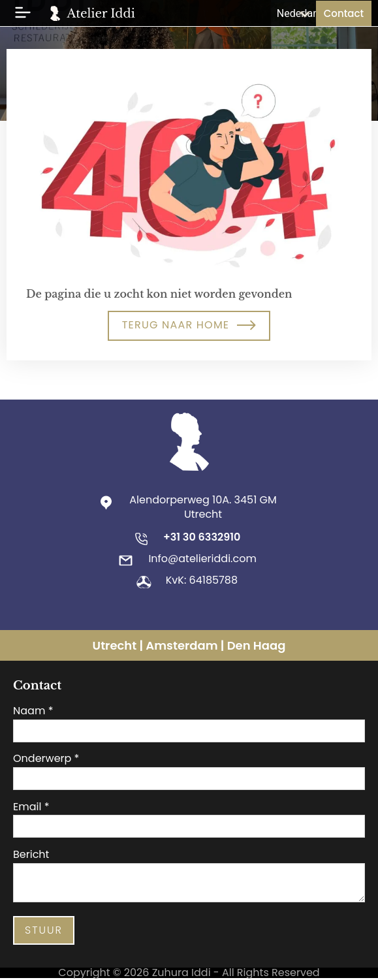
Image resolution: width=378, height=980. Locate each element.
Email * (31, 807)
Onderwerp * (46, 759)
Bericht (31, 855)
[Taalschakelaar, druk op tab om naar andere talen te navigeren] (290, 13)
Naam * (33, 711)
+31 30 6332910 (202, 537)
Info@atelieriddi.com (202, 559)
